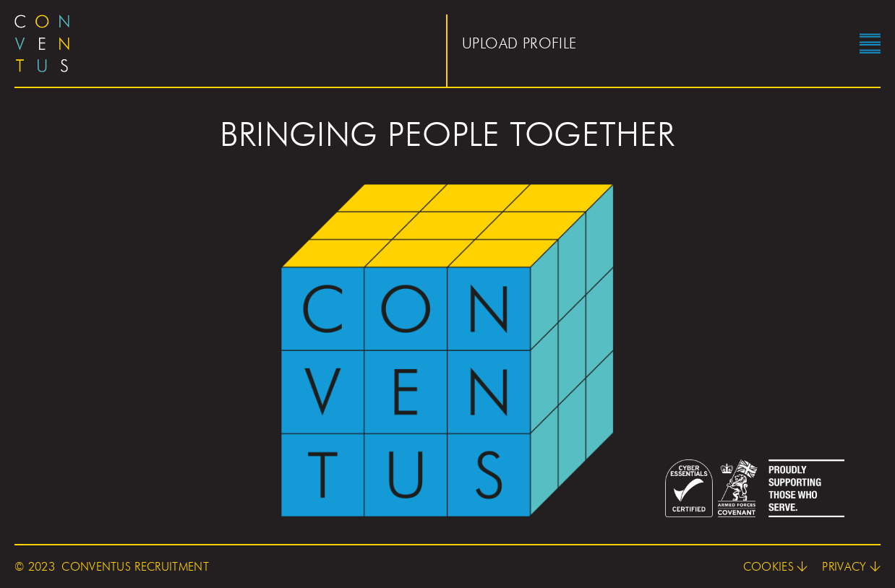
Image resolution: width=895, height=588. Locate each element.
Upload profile (519, 43)
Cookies (768, 567)
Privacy (844, 567)
